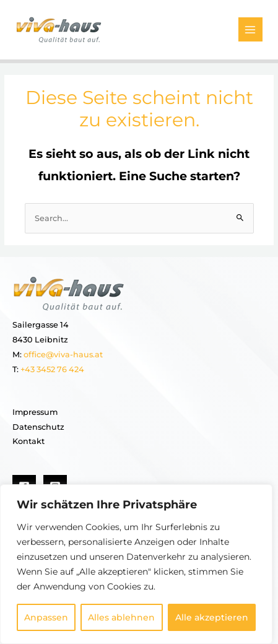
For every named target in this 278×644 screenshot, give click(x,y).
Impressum (35, 412)
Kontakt (28, 441)
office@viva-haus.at (63, 355)
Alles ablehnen (121, 617)
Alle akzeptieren (212, 617)
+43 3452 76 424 (51, 369)
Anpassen (46, 617)
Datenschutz (38, 427)
